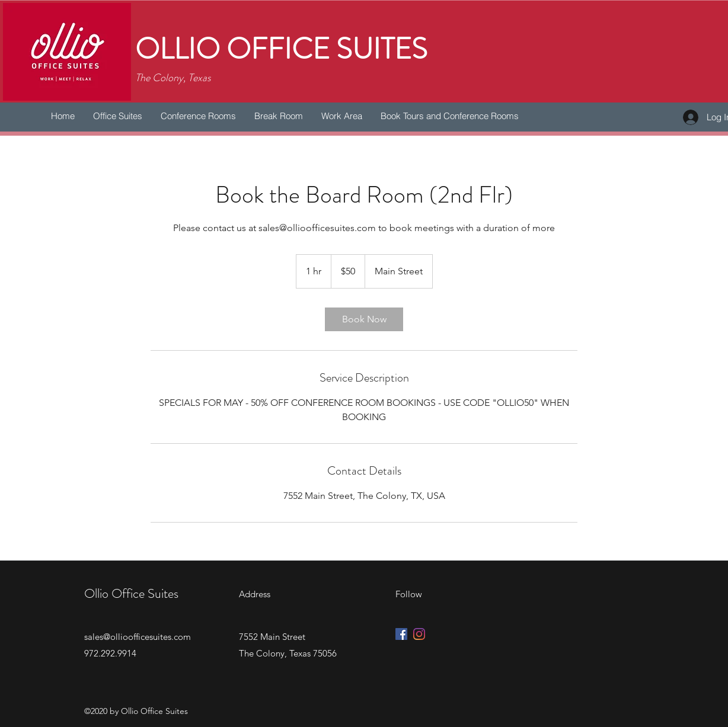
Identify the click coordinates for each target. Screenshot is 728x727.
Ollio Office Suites (131, 593)
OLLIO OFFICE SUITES (281, 49)
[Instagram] (419, 634)
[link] (364, 319)
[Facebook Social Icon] (401, 634)
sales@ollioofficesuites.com (138, 637)
